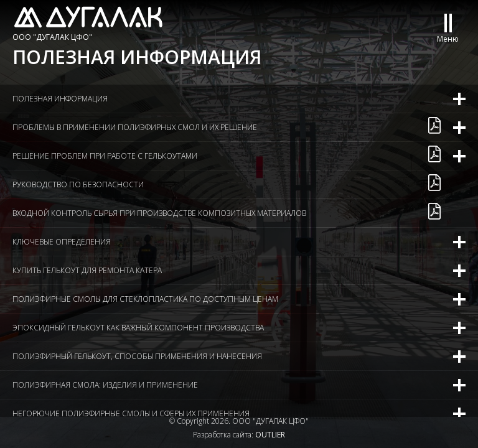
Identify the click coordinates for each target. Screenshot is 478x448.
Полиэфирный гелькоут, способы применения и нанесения (137, 356)
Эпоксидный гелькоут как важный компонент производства (138, 328)
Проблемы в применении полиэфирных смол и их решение (135, 127)
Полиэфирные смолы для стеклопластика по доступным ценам (145, 299)
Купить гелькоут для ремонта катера (87, 270)
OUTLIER (270, 435)
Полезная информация (60, 99)
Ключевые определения (62, 242)
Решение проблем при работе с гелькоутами (105, 156)
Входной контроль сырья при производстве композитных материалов (159, 213)
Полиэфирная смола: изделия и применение (105, 385)
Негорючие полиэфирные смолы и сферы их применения (131, 413)
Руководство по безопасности (78, 184)
